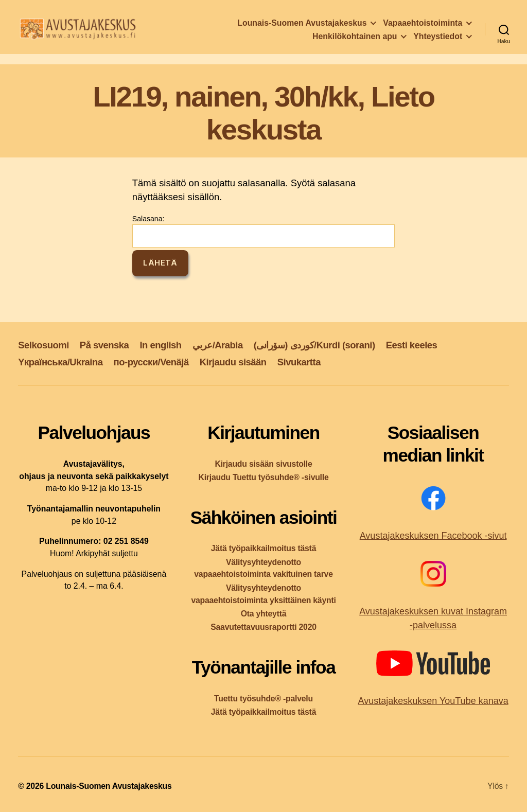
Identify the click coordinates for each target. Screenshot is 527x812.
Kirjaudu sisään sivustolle (263, 464)
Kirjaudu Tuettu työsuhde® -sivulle (263, 477)
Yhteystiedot (438, 39)
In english (160, 345)
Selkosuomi (43, 345)
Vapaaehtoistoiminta (423, 25)
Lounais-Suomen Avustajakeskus (302, 25)
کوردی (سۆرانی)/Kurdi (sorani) (314, 345)
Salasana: (263, 231)
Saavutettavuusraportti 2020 (263, 627)
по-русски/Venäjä (151, 362)
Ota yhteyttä (264, 614)
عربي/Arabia (218, 345)
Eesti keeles (412, 345)
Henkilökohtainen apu (355, 39)
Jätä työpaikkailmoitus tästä (263, 548)
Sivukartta (299, 362)
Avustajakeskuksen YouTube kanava (433, 701)
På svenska (104, 345)
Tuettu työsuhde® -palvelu (263, 699)
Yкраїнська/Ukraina (60, 362)
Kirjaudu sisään (233, 362)
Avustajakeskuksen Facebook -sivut (433, 536)
